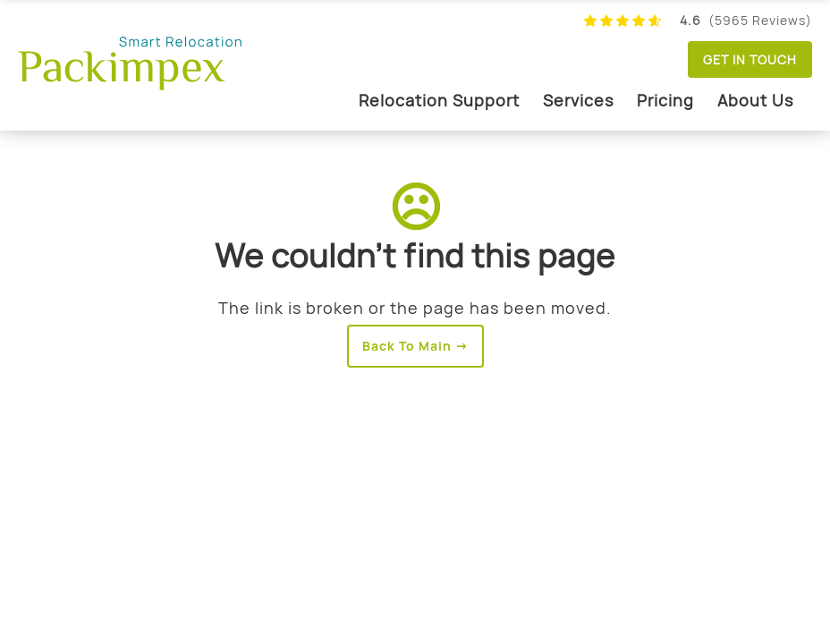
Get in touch (750, 59)
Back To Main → (415, 346)
